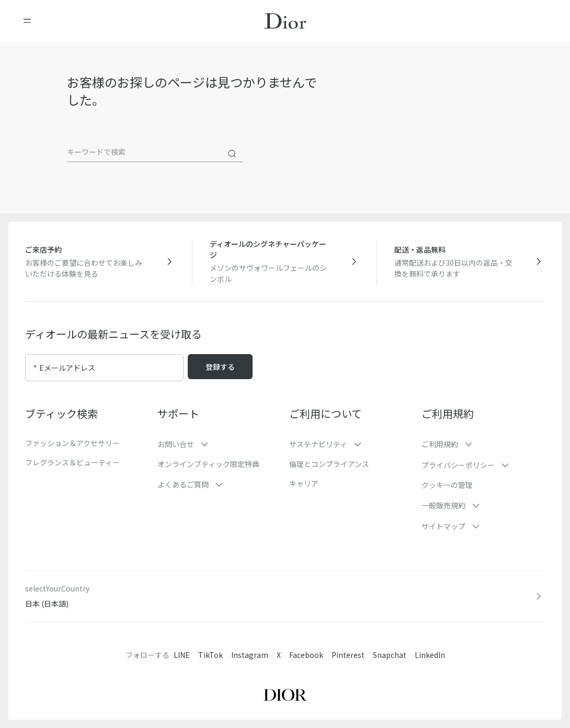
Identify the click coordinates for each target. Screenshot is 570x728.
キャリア (304, 483)
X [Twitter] (279, 655)
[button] (219, 444)
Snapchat (390, 655)
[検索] (232, 154)
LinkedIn (430, 655)
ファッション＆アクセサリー (72, 443)
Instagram (250, 655)
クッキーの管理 (447, 485)
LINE (182, 655)
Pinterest (348, 655)
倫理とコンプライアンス (329, 464)
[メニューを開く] (27, 21)
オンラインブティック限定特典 (208, 464)
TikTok (210, 655)
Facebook (306, 655)
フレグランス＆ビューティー (72, 462)
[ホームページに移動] (285, 21)
